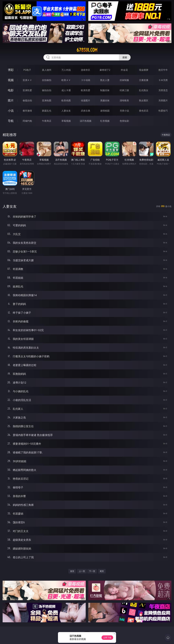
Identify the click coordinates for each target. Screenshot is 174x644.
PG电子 (27, 70)
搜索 (125, 57)
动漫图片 (86, 100)
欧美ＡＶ (66, 80)
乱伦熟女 (144, 90)
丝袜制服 (124, 80)
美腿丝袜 (105, 100)
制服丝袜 (105, 90)
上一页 (82, 571)
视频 (11, 80)
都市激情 (27, 111)
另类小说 (124, 111)
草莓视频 (66, 121)
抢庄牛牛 (163, 70)
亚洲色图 (47, 100)
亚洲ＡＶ (27, 80)
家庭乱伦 (47, 111)
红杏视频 (105, 121)
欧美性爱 (86, 90)
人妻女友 (66, 111)
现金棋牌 (144, 70)
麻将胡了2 (105, 70)
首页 (72, 571)
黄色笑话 (144, 111)
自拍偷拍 (47, 80)
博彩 (11, 70)
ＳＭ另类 (163, 80)
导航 (11, 121)
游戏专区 (86, 70)
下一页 (92, 571)
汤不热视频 (86, 121)
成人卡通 (66, 90)
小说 (11, 111)
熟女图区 (144, 100)
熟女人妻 (105, 80)
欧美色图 (66, 100)
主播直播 (144, 80)
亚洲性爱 (27, 90)
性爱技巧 (163, 111)
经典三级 (124, 90)
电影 (11, 90)
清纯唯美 (124, 100)
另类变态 (163, 90)
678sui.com (87, 50)
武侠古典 (86, 111)
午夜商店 (47, 121)
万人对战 (66, 70)
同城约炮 (27, 121)
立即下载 (107, 638)
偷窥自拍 (27, 100)
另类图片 (163, 100)
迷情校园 (105, 111)
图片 (11, 100)
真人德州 (47, 70)
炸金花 (124, 70)
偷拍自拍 (47, 90)
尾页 (102, 571)
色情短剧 (124, 121)
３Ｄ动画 (86, 80)
